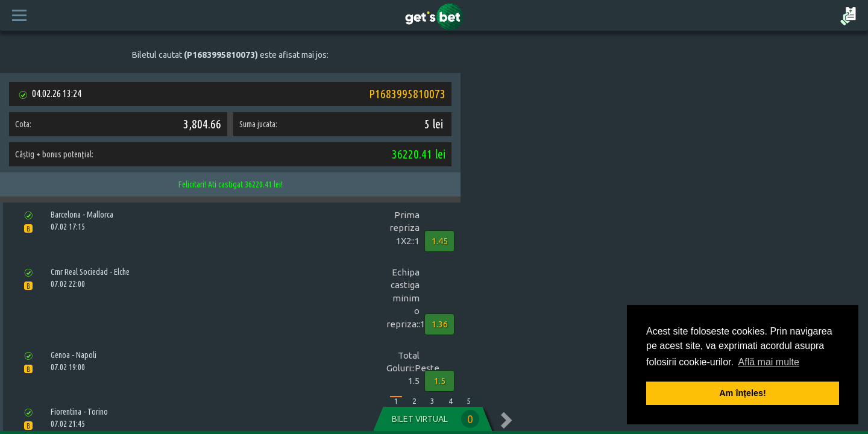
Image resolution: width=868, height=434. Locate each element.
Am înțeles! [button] (743, 393)
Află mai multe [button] (769, 362)
